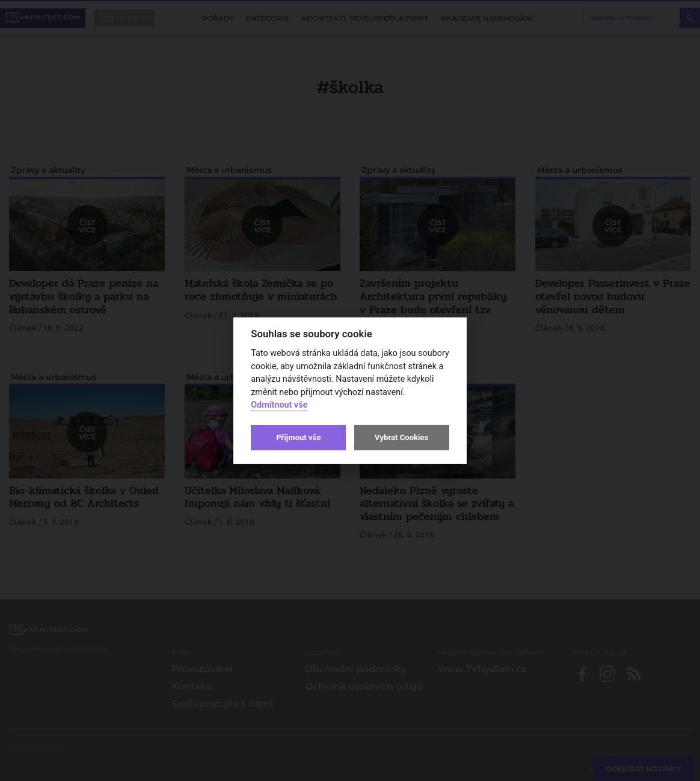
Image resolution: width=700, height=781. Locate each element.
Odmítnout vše (279, 405)
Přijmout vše (298, 437)
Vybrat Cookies (401, 437)
